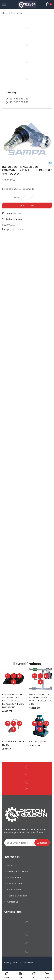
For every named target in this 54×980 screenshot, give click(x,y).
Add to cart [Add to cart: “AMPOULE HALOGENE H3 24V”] (14, 723)
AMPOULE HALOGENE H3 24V (13, 743)
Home (5, 13)
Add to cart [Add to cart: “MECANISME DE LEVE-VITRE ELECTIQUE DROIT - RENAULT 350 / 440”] (40, 676)
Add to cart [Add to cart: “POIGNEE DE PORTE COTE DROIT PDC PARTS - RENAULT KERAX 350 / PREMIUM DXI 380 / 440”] (14, 676)
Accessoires (16, 13)
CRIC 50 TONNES (38, 741)
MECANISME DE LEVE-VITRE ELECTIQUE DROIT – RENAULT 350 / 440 (41, 699)
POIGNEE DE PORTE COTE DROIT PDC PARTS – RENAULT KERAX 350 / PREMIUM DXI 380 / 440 (13, 701)
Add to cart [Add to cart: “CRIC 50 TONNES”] (40, 723)
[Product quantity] (27, 198)
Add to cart (28, 205)
